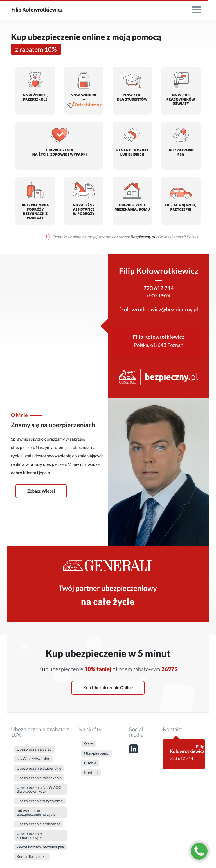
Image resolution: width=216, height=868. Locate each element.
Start (88, 744)
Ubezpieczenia (97, 753)
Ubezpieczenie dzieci (35, 749)
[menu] (197, 10)
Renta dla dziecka (32, 856)
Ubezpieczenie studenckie (39, 768)
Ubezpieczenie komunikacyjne (30, 835)
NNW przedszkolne (33, 759)
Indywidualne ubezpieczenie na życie (36, 812)
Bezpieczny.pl (143, 237)
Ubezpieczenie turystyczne (40, 801)
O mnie (90, 763)
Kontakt (91, 772)
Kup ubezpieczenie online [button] (108, 688)
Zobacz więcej (41, 491)
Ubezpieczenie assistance (38, 824)
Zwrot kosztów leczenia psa (40, 847)
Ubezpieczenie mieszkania (39, 778)
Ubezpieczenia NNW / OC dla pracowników (39, 789)
